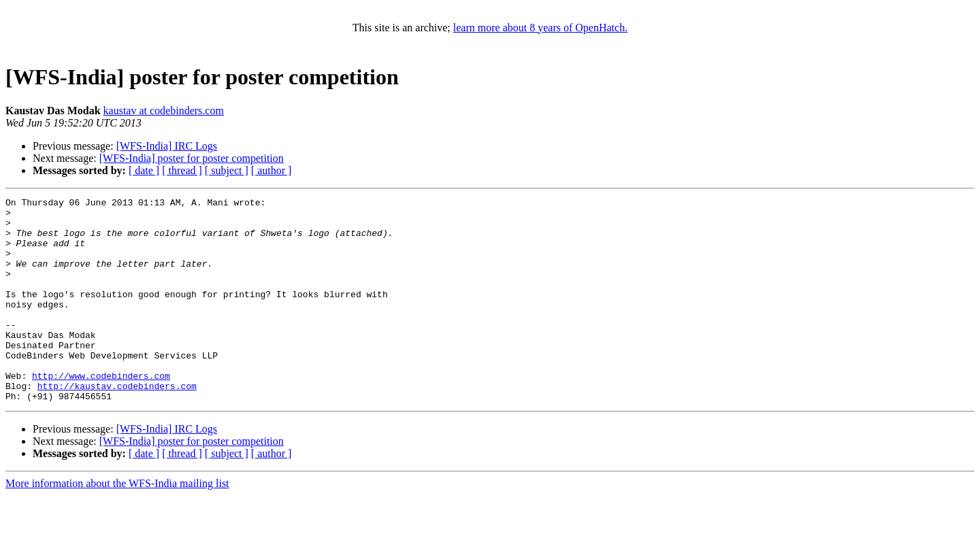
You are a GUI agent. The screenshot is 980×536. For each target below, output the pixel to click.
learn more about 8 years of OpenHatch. (540, 28)
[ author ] (272, 170)
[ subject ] (227, 170)
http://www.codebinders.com (101, 412)
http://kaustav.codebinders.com (117, 424)
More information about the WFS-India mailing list (117, 524)
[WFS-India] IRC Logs (167, 146)
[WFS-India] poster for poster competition (192, 158)
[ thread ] (182, 170)
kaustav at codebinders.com (164, 111)
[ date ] (144, 170)
